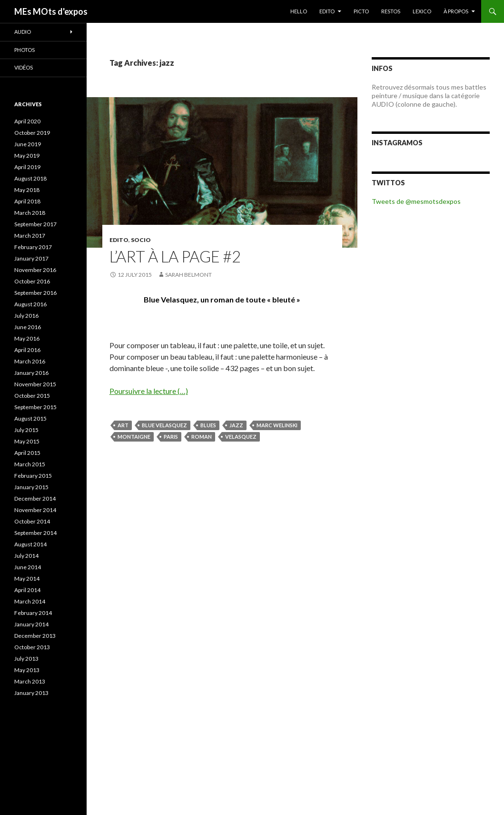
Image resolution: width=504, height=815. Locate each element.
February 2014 (33, 613)
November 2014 (35, 510)
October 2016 (32, 281)
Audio (23, 32)
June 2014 (28, 567)
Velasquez (241, 437)
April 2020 (27, 121)
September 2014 (35, 533)
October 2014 (32, 521)
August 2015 (30, 418)
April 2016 (27, 350)
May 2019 (27, 156)
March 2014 (30, 601)
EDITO (327, 11)
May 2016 (27, 338)
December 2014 (35, 498)
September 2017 (35, 224)
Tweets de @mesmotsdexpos (416, 201)
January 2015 (31, 487)
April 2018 (27, 201)
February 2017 (33, 247)
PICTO (361, 11)
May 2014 (27, 579)
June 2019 (28, 144)
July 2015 (26, 430)
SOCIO (141, 240)
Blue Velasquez (164, 425)
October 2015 (32, 396)
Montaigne (134, 437)
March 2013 (30, 681)
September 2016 (35, 293)
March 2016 (30, 361)
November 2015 (35, 384)
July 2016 (26, 316)
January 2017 (31, 258)
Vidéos (24, 67)
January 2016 (31, 373)
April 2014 (27, 590)
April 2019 (27, 167)
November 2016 (35, 270)
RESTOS (391, 11)
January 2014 (31, 624)
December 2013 (35, 636)
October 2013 (32, 647)
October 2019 (32, 133)
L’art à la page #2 (175, 256)
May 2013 (27, 670)
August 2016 (30, 304)
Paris (171, 437)
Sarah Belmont (188, 275)
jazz (236, 425)
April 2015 (27, 453)
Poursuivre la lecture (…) (149, 391)
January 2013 (31, 693)
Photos (25, 50)
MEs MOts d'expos (51, 11)
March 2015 (30, 464)
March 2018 (30, 213)
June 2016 (28, 327)
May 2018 (27, 190)
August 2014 (30, 544)
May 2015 (27, 441)
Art (123, 425)
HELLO (299, 11)
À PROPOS (456, 11)
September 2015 (35, 407)
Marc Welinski (277, 425)
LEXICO (422, 11)
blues (208, 425)
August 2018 (30, 178)
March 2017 (30, 236)
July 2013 (26, 659)
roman (202, 437)
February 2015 (33, 476)
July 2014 (26, 556)
